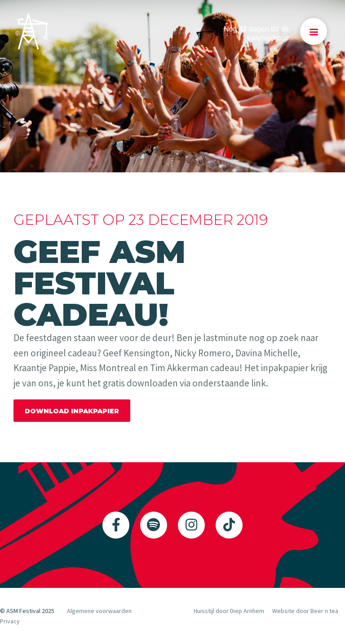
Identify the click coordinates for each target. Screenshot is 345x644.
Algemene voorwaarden (99, 611)
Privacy (10, 621)
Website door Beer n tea (305, 611)
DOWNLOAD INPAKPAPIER (72, 411)
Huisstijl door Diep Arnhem (229, 611)
